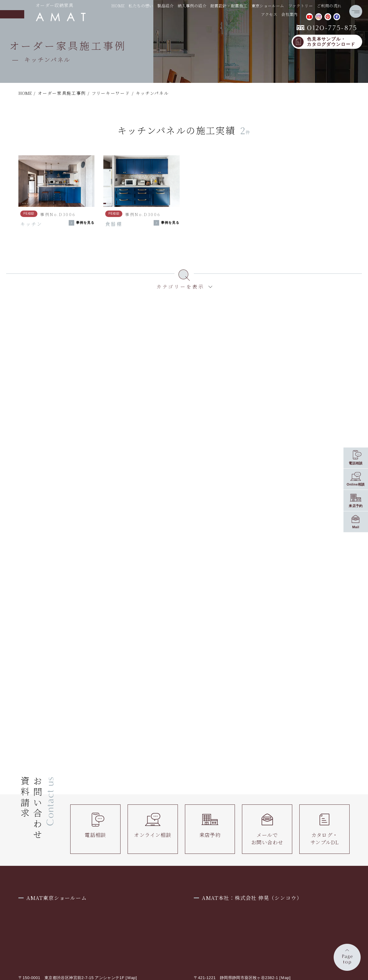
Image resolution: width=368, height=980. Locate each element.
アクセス (269, 14)
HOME (118, 6)
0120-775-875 (327, 28)
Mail (356, 527)
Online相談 (356, 484)
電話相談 (95, 826)
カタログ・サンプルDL (324, 829)
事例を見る (85, 223)
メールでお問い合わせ (267, 829)
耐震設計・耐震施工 (229, 6)
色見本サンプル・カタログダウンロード (331, 42)
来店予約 (210, 826)
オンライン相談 (153, 826)
